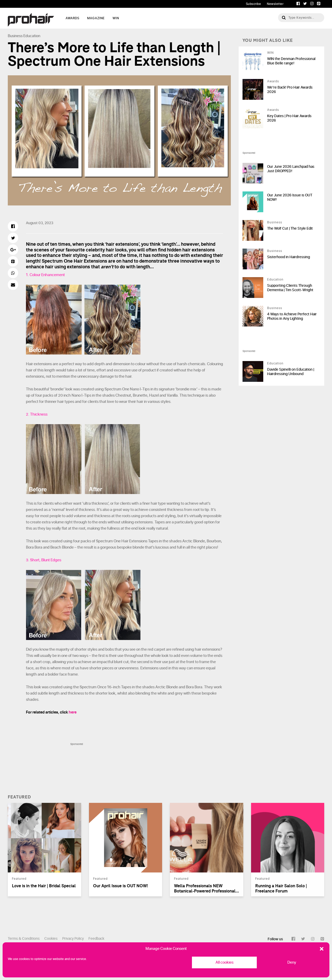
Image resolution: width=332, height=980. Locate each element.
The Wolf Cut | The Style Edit (290, 228)
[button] (322, 949)
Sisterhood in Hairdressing (289, 257)
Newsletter (275, 4)
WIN (116, 18)
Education (32, 36)
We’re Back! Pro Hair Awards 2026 (290, 90)
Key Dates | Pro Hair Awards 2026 (289, 118)
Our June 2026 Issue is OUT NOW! (290, 197)
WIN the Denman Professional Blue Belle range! (291, 61)
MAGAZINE (96, 18)
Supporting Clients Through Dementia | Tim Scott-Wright (290, 288)
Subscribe (254, 4)
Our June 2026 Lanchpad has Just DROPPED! (291, 169)
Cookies (51, 939)
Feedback (96, 939)
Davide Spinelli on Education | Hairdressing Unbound (291, 372)
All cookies (224, 962)
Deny (292, 962)
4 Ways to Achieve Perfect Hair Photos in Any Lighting (292, 316)
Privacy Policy (73, 939)
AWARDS (72, 18)
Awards (273, 81)
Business (15, 36)
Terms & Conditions (24, 939)
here (73, 712)
